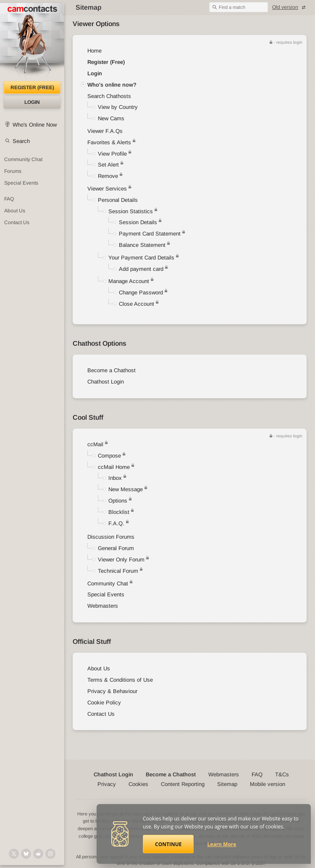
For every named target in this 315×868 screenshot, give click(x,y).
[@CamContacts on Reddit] (38, 854)
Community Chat (23, 159)
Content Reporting (183, 784)
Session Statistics (131, 211)
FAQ (9, 199)
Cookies (138, 784)
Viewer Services (107, 189)
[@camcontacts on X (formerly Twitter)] (14, 854)
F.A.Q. (116, 523)
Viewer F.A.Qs (105, 131)
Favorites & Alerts (112, 142)
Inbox (115, 478)
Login (32, 102)
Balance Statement (142, 245)
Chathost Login (106, 382)
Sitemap (227, 784)
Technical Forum (118, 571)
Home (94, 51)
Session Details (138, 222)
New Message (126, 489)
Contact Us (17, 222)
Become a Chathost (112, 370)
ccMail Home (114, 467)
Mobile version (268, 784)
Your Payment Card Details (141, 258)
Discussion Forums (111, 537)
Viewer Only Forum (121, 560)
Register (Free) (106, 62)
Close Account (136, 304)
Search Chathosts (109, 96)
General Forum (116, 548)
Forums (13, 171)
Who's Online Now (35, 125)
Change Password (141, 292)
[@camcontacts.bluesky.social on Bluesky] (26, 854)
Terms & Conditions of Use (120, 680)
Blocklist (119, 512)
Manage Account (129, 281)
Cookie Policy (104, 703)
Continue (168, 844)
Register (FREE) (32, 87)
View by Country (118, 107)
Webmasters (103, 606)
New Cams (111, 118)
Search (21, 141)
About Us (15, 211)
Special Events (21, 183)
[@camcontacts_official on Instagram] (50, 854)
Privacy (107, 784)
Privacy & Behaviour (112, 691)
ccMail (95, 444)
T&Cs (282, 774)
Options (118, 501)
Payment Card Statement (150, 234)
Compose (109, 456)
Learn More (222, 844)
